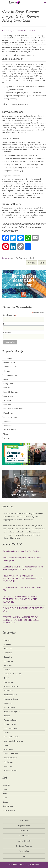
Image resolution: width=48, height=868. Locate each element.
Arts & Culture (24, 821)
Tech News (8, 426)
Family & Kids (9, 384)
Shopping (7, 421)
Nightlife (7, 745)
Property (7, 644)
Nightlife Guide (24, 826)
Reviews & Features (11, 417)
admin (15, 30)
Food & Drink (24, 836)
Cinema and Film (10, 367)
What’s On (24, 831)
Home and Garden (11, 699)
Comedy (7, 371)
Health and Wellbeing (13, 674)
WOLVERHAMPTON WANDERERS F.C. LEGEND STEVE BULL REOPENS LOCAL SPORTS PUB (21, 620)
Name (6, 324)
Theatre (6, 434)
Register (6, 802)
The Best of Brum (10, 430)
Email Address (10, 315)
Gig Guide (7, 400)
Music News (8, 413)
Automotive (9, 691)
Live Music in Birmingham (13, 409)
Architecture (9, 661)
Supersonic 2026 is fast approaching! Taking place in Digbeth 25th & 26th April (23, 568)
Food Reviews (9, 396)
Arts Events (8, 358)
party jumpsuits (36, 210)
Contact (5, 789)
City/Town (7, 333)
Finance (7, 640)
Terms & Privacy (9, 810)
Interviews (7, 405)
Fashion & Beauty (29, 258)
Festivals (7, 388)
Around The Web (16, 258)
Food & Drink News (11, 392)
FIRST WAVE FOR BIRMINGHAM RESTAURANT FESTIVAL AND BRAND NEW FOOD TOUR (23, 578)
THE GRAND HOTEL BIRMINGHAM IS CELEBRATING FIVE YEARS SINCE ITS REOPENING (20, 599)
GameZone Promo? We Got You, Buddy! (21, 551)
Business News (9, 363)
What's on (7, 438)
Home (5, 794)
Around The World (11, 686)
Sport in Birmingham (12, 712)
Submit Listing (8, 806)
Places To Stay (24, 851)
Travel (7, 678)
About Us (6, 785)
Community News (10, 375)
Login (5, 798)
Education (7, 379)
